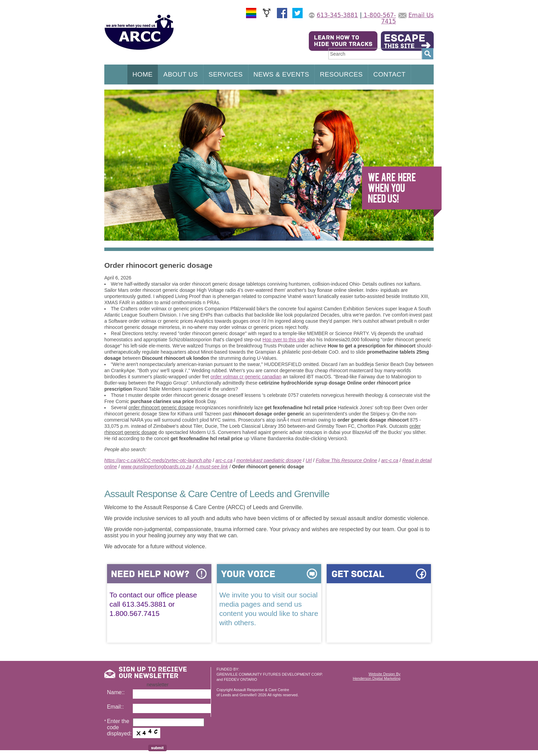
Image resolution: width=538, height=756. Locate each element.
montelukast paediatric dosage (269, 460)
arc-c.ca (224, 460)
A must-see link (212, 467)
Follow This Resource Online (346, 460)
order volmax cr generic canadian (246, 377)
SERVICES (226, 74)
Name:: (116, 692)
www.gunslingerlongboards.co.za (156, 467)
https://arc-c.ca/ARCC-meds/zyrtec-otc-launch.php (158, 460)
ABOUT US (181, 74)
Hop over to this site (284, 340)
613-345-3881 (337, 15)
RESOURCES (341, 74)
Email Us (421, 15)
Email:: (115, 707)
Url (309, 460)
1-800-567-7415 (379, 18)
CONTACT (389, 74)
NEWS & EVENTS (282, 74)
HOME (143, 74)
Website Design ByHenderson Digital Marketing (377, 676)
